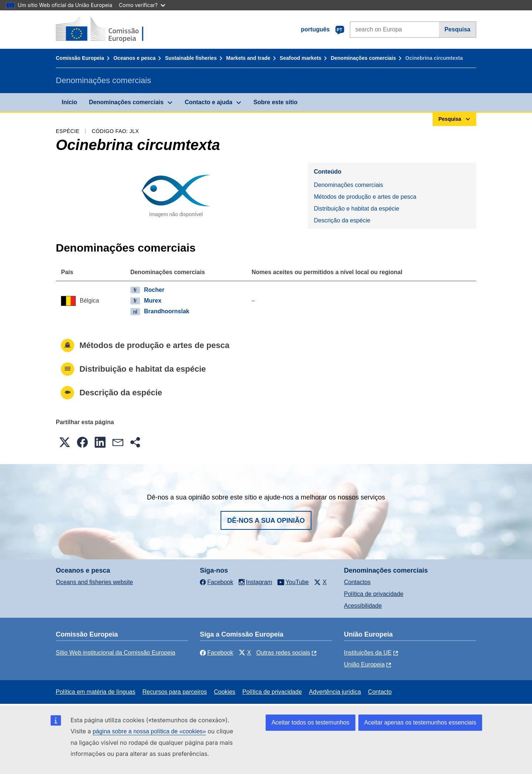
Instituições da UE (368, 653)
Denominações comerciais (363, 58)
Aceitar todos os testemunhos (311, 722)
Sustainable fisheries (191, 58)
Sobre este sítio (275, 102)
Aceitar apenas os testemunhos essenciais (420, 722)
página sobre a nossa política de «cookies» (149, 731)
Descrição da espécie (342, 220)
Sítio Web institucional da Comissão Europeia (115, 653)
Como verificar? (142, 5)
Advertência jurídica (335, 692)
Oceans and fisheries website (94, 582)
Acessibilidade (363, 606)
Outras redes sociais (283, 653)
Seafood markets (301, 58)
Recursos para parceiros (174, 692)
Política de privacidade (374, 594)
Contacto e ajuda (209, 102)
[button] (65, 442)
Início (69, 102)
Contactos (357, 582)
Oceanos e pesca (134, 58)
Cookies (225, 692)
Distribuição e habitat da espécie (356, 209)
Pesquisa (457, 29)
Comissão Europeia (80, 58)
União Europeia (364, 664)
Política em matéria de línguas (96, 692)
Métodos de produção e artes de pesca (365, 197)
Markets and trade (248, 58)
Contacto (380, 692)
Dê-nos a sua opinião (266, 521)
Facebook (216, 653)
